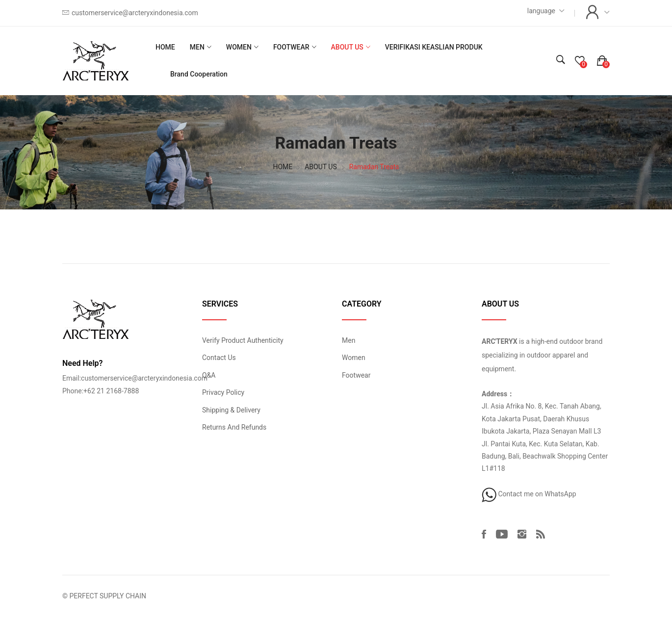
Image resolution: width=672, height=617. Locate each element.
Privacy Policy (223, 392)
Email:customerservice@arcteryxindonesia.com (135, 378)
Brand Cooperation (199, 74)
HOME (165, 47)
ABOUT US (347, 47)
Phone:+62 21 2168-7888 (101, 391)
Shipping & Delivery (231, 410)
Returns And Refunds (234, 427)
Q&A (209, 375)
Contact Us (219, 358)
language (541, 11)
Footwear (356, 375)
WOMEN (239, 47)
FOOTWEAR (291, 47)
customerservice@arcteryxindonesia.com (135, 13)
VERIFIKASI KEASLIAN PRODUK (434, 47)
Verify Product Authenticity (243, 340)
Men (349, 340)
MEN (197, 47)
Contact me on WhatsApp (529, 494)
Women (354, 358)
